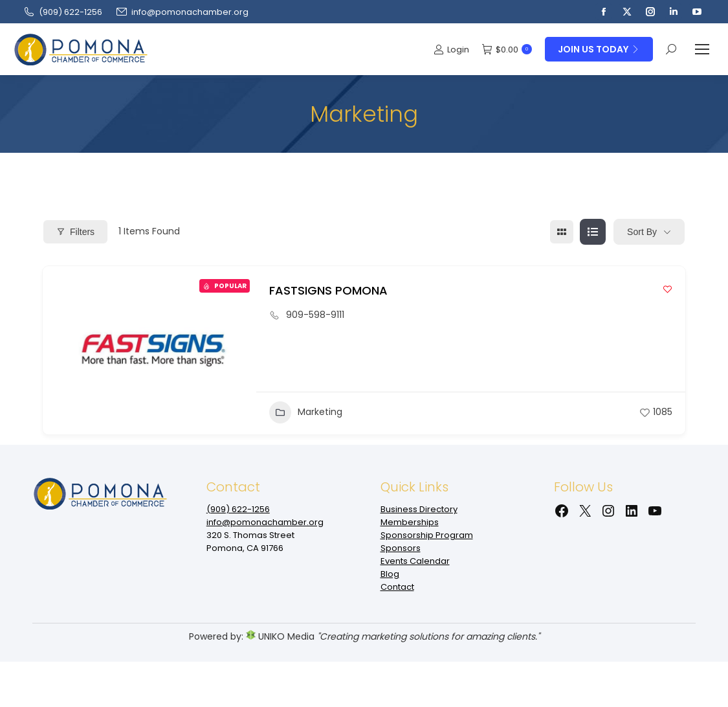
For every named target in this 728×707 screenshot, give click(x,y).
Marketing (306, 412)
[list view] (593, 232)
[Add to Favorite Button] (667, 289)
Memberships (410, 522)
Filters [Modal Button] (75, 232)
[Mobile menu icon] (702, 49)
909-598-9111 (315, 315)
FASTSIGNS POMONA (328, 290)
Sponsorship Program (427, 535)
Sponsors (401, 548)
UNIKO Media (280, 636)
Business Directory (419, 509)
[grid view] (562, 232)
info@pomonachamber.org (182, 12)
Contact (397, 587)
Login (451, 50)
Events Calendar (415, 561)
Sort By (642, 232)
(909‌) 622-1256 (62, 12)
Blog (390, 574)
